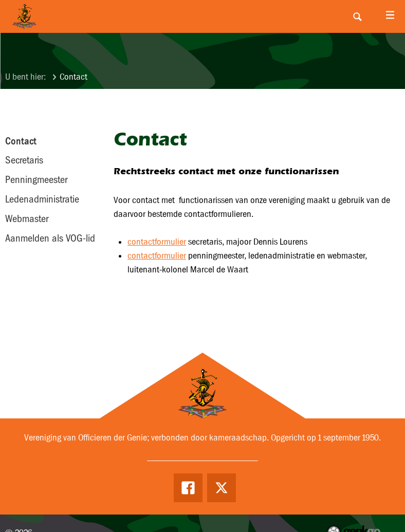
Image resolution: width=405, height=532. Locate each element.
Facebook (188, 488)
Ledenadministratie (42, 199)
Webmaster (27, 218)
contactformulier (157, 242)
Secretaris (24, 160)
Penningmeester (36, 179)
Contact (73, 77)
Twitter (222, 488)
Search (357, 16)
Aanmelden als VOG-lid (50, 238)
